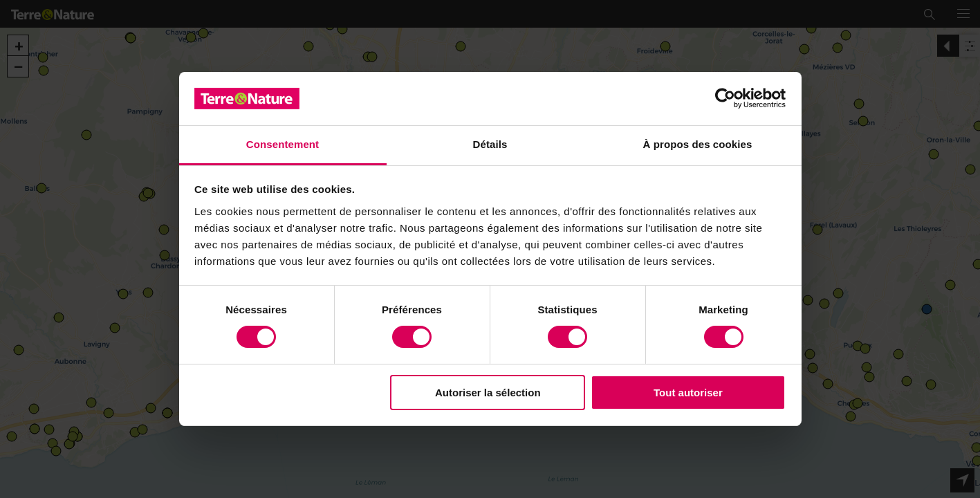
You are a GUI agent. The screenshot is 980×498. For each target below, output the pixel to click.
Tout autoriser (688, 393)
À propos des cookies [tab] (698, 144)
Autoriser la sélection (488, 393)
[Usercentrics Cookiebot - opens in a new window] (725, 98)
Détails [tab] (490, 144)
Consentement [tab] (283, 144)
